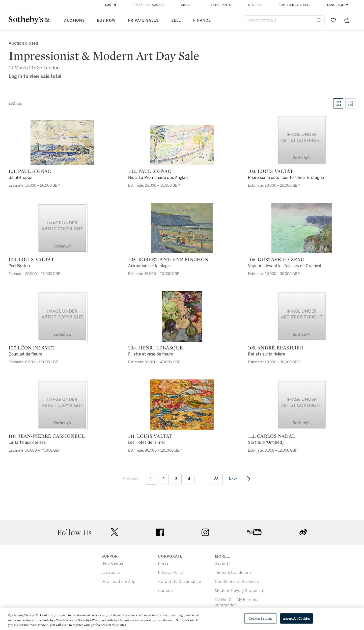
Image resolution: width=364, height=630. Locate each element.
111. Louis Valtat (150, 436)
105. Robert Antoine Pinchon (168, 259)
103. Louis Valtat (271, 171)
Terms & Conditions (233, 573)
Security (223, 564)
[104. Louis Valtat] (62, 228)
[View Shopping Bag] (347, 20)
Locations (111, 573)
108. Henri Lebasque (156, 348)
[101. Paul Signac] (62, 143)
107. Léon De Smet (32, 348)
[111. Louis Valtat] (182, 405)
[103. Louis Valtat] (302, 140)
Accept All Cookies (296, 618)
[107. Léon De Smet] (62, 316)
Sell (176, 21)
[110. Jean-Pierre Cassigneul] (62, 405)
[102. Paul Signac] (182, 145)
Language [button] (336, 5)
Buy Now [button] (106, 21)
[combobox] (284, 20)
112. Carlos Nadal (272, 436)
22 (216, 479)
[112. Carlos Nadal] (302, 405)
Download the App (119, 582)
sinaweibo (303, 532)
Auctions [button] (74, 21)
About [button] (187, 5)
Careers (166, 591)
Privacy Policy (171, 573)
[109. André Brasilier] (302, 316)
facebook (160, 532)
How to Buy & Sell (295, 5)
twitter (115, 532)
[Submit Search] (319, 20)
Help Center (113, 564)
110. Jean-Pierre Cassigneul (47, 436)
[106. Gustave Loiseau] (302, 228)
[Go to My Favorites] (333, 20)
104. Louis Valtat (31, 259)
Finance (202, 21)
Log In (111, 5)
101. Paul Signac (30, 171)
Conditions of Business (237, 582)
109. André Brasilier (276, 348)
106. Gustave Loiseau (276, 259)
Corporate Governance (180, 582)
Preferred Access (149, 5)
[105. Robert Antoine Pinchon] (182, 228)
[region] (182, 619)
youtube (254, 532)
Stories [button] (255, 5)
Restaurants (220, 5)
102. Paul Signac (150, 171)
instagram (205, 532)
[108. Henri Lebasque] (182, 316)
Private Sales (143, 21)
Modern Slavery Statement (240, 591)
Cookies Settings (260, 618)
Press (164, 564)
